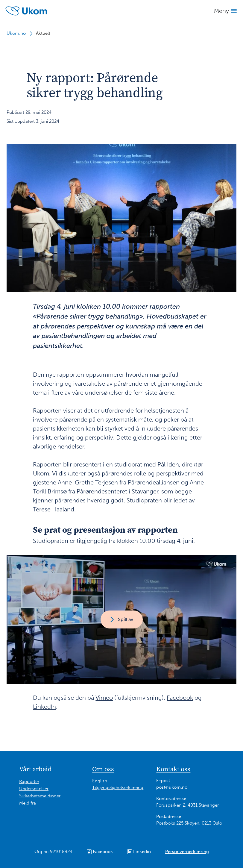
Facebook (180, 698)
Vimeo (104, 698)
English (100, 781)
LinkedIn (44, 707)
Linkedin (139, 852)
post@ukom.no (172, 787)
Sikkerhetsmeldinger (40, 796)
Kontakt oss (173, 769)
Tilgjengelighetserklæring (118, 787)
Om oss (103, 769)
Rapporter (29, 781)
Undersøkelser (34, 789)
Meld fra (28, 803)
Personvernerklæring (187, 852)
